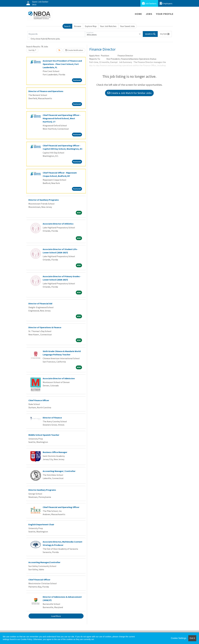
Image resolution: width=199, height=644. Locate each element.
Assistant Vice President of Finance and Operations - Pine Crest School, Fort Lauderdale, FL (62, 64)
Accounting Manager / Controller (59, 471)
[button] (165, 34)
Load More (56, 616)
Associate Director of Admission (59, 378)
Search (67, 26)
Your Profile (165, 14)
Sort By (32, 50)
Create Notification (74, 50)
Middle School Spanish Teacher (44, 435)
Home (138, 14)
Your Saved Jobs (128, 26)
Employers (166, 3)
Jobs (149, 14)
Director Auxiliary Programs (42, 490)
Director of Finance (52, 418)
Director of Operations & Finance (45, 327)
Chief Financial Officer (39, 580)
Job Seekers (149, 3)
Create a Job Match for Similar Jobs (129, 93)
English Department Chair (41, 524)
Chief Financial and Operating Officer (61, 507)
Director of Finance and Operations (46, 91)
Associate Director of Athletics (58, 224)
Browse (78, 26)
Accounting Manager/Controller (44, 562)
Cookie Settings (179, 638)
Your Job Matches (108, 26)
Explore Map (91, 26)
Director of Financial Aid (40, 303)
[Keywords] (56, 34)
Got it (192, 638)
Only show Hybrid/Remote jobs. (45, 39)
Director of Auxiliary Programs (44, 200)
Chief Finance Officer (39, 400)
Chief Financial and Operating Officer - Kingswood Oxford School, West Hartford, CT (62, 118)
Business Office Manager (55, 452)
